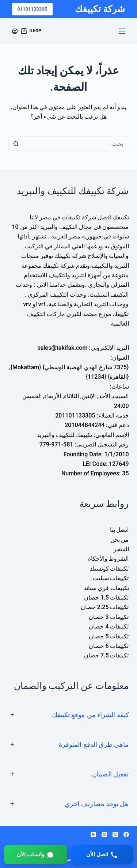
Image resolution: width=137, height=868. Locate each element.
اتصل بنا (119, 530)
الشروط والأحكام (108, 559)
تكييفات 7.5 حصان (106, 655)
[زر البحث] (16, 144)
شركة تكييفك (100, 9)
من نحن (120, 540)
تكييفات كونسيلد (109, 569)
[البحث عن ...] (76, 144)
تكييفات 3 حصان (109, 617)
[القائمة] (122, 31)
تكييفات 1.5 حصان (106, 598)
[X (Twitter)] (115, 834)
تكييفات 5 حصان (109, 636)
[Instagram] (104, 834)
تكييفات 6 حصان (109, 646)
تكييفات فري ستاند (106, 588)
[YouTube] (93, 834)
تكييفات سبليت (111, 578)
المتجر (121, 549)
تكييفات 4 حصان (109, 626)
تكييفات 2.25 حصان (105, 607)
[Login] (15, 31)
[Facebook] (126, 834)
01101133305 (32, 9)
